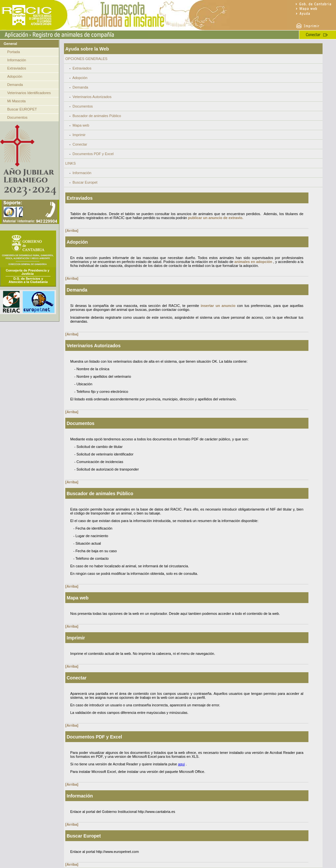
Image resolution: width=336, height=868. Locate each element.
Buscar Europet (85, 182)
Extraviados (17, 68)
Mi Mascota (16, 101)
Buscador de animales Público (97, 116)
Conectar (80, 144)
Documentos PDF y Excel (93, 154)
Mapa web (81, 125)
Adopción (15, 76)
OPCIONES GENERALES (86, 59)
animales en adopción (253, 262)
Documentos (17, 117)
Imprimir (79, 135)
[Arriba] (72, 231)
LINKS (71, 163)
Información (17, 60)
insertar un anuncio (218, 306)
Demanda (15, 85)
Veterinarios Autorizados (92, 97)
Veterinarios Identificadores (29, 93)
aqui (181, 764)
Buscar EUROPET (22, 109)
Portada (14, 52)
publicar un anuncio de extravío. (216, 218)
